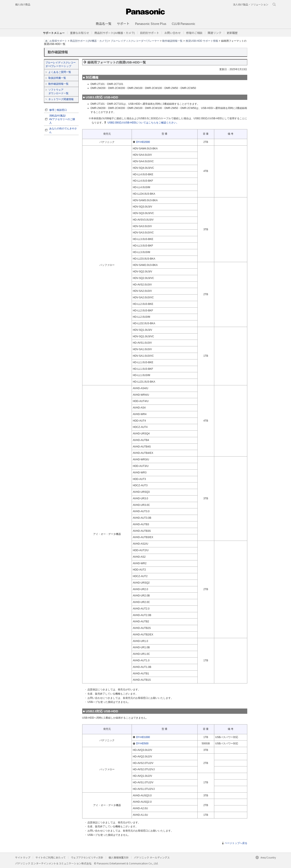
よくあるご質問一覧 (60, 72)
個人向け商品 (23, 4)
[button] (150, 33)
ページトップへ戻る (236, 843)
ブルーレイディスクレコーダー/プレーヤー (135, 41)
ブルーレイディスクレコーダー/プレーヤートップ (61, 64)
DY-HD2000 (143, 142)
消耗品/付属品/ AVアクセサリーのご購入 (62, 119)
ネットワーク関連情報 (61, 99)
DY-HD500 (142, 743)
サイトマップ (23, 857)
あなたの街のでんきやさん (63, 130)
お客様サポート (58, 41)
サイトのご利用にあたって (51, 857)
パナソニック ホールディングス (152, 857)
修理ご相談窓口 (58, 110)
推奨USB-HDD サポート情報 (202, 41)
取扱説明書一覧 (57, 78)
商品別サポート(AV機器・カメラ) (89, 41)
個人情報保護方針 (119, 857)
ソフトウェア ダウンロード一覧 (58, 92)
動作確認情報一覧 (172, 41)
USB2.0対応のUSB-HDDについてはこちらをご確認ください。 (143, 123)
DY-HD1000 (143, 737)
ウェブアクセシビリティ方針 (87, 857)
